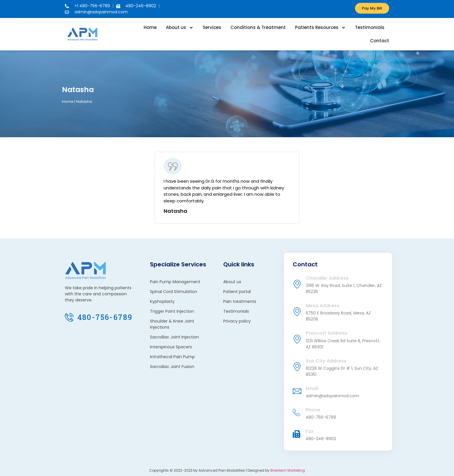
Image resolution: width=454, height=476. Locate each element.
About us (180, 28)
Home (150, 27)
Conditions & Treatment (258, 27)
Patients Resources (320, 28)
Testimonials (370, 27)
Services (212, 27)
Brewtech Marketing (288, 470)
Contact (380, 41)
